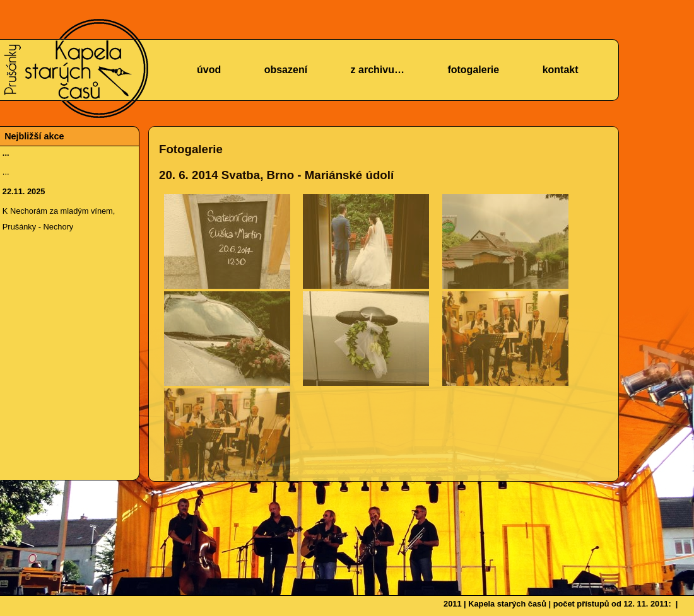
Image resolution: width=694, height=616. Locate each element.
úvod (209, 70)
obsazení (286, 70)
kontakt (561, 70)
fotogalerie (473, 70)
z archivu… (378, 70)
